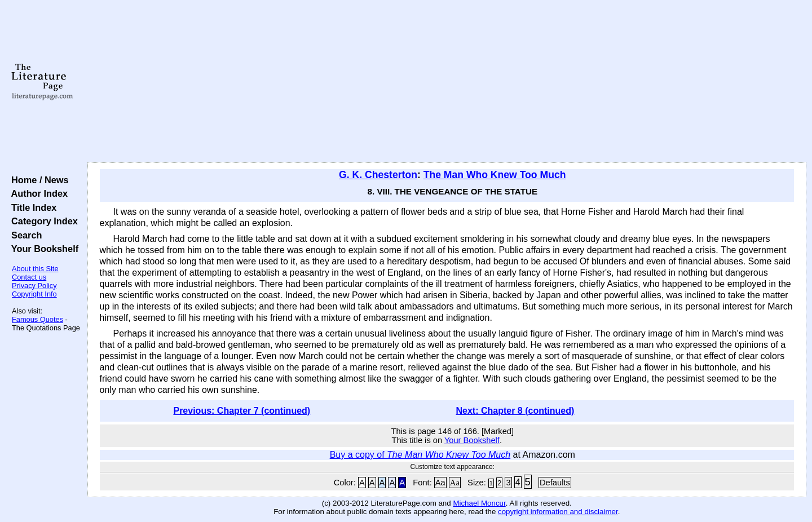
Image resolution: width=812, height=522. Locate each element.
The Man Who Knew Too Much (495, 175)
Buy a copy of (420, 455)
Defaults (555, 483)
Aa (440, 483)
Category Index (42, 221)
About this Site (35, 269)
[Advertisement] (447, 82)
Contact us (29, 277)
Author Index (37, 193)
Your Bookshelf (42, 249)
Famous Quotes (37, 319)
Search (24, 235)
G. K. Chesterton (378, 175)
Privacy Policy (34, 286)
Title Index (31, 207)
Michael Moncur (479, 503)
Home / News (37, 180)
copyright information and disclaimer (558, 512)
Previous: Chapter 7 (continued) (242, 411)
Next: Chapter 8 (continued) (515, 411)
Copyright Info (34, 294)
